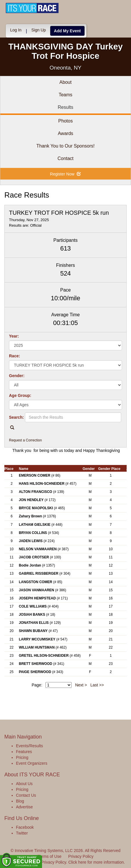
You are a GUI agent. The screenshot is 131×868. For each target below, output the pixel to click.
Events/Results (29, 746)
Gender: (17, 376)
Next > (81, 685)
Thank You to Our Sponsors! (65, 146)
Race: (14, 356)
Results (65, 107)
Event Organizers (32, 763)
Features (24, 752)
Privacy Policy (81, 856)
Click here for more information (96, 862)
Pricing (22, 757)
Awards (65, 133)
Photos (65, 121)
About (65, 82)
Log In (16, 30)
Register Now (66, 174)
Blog (20, 801)
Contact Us (26, 795)
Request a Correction (25, 440)
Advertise (24, 807)
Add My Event (67, 31)
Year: (14, 336)
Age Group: (20, 395)
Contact (65, 158)
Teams (65, 95)
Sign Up (39, 30)
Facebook (25, 827)
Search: (16, 417)
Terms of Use (50, 856)
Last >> (97, 685)
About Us (24, 784)
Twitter (22, 833)
